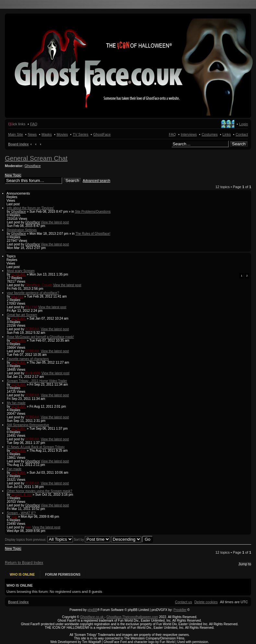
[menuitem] (206, 599)
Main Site (16, 134)
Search (239, 144)
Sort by (92, 540)
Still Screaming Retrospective (28, 425)
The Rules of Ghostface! (93, 234)
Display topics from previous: (39, 540)
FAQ (172, 134)
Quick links (17, 124)
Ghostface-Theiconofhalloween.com (132, 614)
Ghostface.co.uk (92, 614)
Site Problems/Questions (93, 212)
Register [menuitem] (228, 124)
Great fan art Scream (22, 315)
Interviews (189, 134)
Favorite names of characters (28, 359)
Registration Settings (22, 230)
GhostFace (102, 134)
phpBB (92, 607)
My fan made (16, 403)
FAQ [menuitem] (34, 124)
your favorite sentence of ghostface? (33, 293)
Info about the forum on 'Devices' (30, 208)
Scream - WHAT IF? (21, 513)
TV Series (80, 134)
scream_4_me (21, 495)
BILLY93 (17, 296)
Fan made (14, 469)
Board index (18, 144)
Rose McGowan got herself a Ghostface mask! (40, 337)
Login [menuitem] (244, 124)
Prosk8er (180, 607)
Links (227, 134)
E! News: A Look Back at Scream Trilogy (36, 447)
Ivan (14, 517)
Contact (242, 134)
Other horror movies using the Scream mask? (40, 491)
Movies (62, 134)
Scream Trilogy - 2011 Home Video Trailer (37, 381)
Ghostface (33, 166)
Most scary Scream (21, 271)
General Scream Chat (36, 158)
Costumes (210, 134)
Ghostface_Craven (39, 285)
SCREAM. (18, 274)
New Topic (13, 175)
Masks (47, 134)
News (32, 134)
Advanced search (96, 181)
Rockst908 (33, 373)
